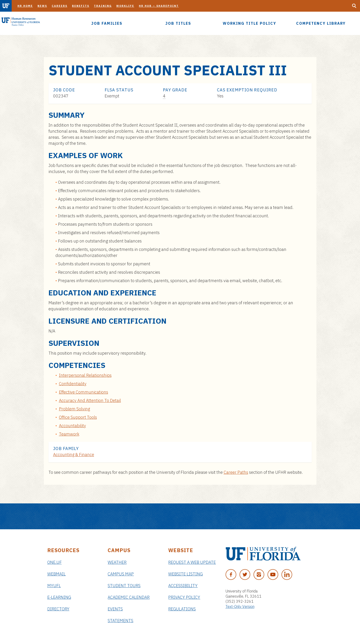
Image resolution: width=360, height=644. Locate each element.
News (42, 6)
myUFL (54, 586)
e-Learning (59, 597)
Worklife (125, 6)
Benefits (81, 6)
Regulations (182, 609)
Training (103, 6)
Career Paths (236, 472)
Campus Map (121, 574)
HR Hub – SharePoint (159, 6)
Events (115, 609)
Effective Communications (84, 392)
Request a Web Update (192, 562)
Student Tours (124, 586)
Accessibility (183, 586)
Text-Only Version (240, 606)
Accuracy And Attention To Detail (90, 400)
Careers (60, 6)
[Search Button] (354, 6)
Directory (58, 609)
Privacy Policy (184, 597)
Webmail (57, 574)
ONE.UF (55, 562)
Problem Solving (74, 409)
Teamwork (69, 434)
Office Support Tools (78, 417)
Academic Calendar (129, 597)
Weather (117, 562)
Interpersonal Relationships (85, 375)
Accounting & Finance (74, 455)
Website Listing (185, 574)
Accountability (72, 426)
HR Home (25, 6)
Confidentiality (73, 384)
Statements (120, 621)
